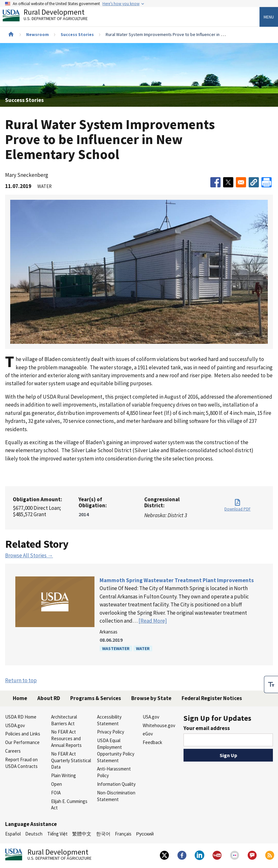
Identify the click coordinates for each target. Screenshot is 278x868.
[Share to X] (228, 182)
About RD (49, 698)
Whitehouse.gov (159, 725)
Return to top (21, 680)
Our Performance (22, 742)
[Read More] (153, 621)
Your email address (207, 728)
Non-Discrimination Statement (116, 796)
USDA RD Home (21, 717)
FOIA (56, 793)
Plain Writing (64, 775)
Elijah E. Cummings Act (69, 805)
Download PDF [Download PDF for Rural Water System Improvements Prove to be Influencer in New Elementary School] (237, 509)
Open (56, 784)
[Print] (267, 182)
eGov (148, 734)
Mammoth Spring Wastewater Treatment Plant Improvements (177, 580)
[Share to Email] (241, 182)
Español (13, 834)
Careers (13, 751)
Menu (269, 17)
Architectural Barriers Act (64, 720)
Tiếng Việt (57, 834)
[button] (254, 182)
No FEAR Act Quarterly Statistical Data (71, 760)
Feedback (152, 742)
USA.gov (151, 717)
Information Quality (116, 784)
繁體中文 (82, 834)
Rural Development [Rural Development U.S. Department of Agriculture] (50, 16)
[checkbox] (271, 684)
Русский (145, 834)
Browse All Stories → (29, 555)
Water (143, 648)
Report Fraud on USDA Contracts (21, 763)
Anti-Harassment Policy (114, 772)
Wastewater (116, 648)
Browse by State (151, 698)
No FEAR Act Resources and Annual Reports (66, 738)
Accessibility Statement (109, 720)
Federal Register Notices (212, 698)
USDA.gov (15, 725)
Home (20, 698)
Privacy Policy (111, 732)
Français (123, 834)
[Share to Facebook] (215, 182)
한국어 (103, 834)
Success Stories (77, 34)
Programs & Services (96, 698)
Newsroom (38, 34)
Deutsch (34, 834)
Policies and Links (23, 734)
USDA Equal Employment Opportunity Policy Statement (116, 750)
